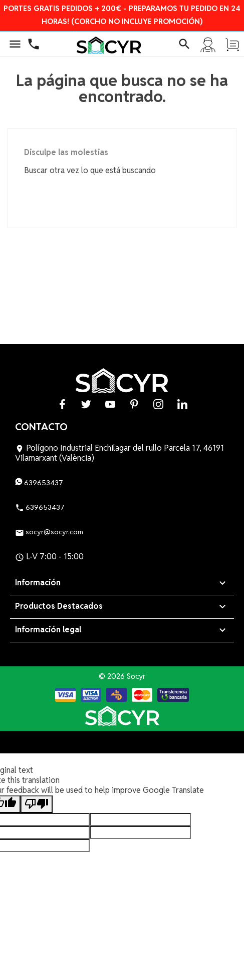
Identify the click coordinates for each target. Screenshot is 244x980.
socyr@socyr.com (49, 532)
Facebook (62, 404)
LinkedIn (182, 404)
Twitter (86, 404)
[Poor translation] (37, 804)
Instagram (158, 404)
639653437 (39, 483)
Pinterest (134, 404)
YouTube (110, 404)
